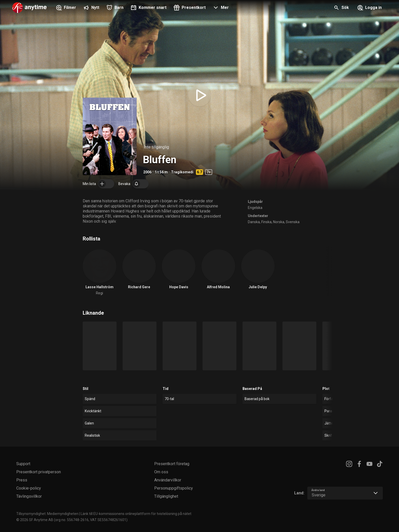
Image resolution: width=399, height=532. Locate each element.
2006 (147, 172)
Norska (279, 222)
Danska (254, 222)
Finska (266, 222)
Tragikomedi (182, 172)
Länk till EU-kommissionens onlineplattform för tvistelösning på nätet (136, 514)
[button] (220, 8)
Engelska (255, 208)
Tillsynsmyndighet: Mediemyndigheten (47, 514)
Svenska (293, 222)
